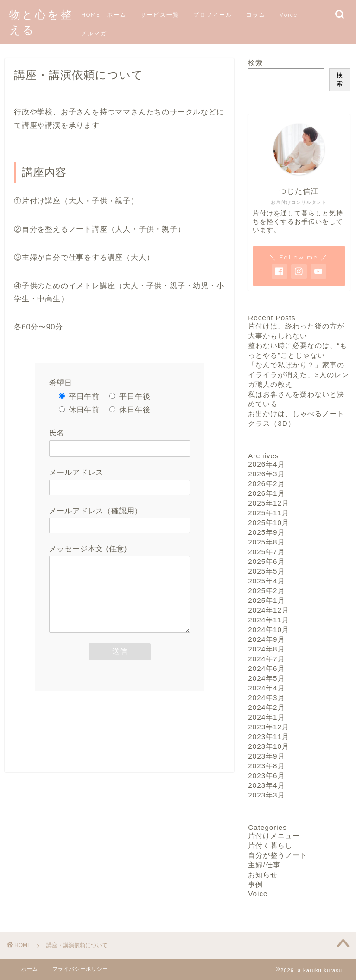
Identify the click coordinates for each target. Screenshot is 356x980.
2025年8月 (266, 542)
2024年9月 (266, 639)
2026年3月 (266, 474)
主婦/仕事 (264, 865)
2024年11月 (269, 620)
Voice (289, 15)
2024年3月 (266, 698)
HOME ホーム (104, 15)
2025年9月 (266, 532)
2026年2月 (266, 484)
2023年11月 (269, 737)
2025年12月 (269, 503)
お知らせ (263, 875)
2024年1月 (266, 717)
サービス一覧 (160, 15)
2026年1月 (266, 493)
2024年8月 (266, 649)
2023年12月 (269, 727)
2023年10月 (269, 746)
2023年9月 (266, 756)
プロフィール (213, 15)
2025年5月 (266, 571)
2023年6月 (266, 775)
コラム (256, 15)
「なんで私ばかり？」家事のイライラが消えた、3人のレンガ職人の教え (298, 375)
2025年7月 (266, 552)
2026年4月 (266, 464)
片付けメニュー (274, 836)
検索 (255, 63)
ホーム (30, 969)
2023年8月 (266, 766)
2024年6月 (266, 668)
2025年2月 (266, 591)
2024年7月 (266, 659)
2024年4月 (266, 688)
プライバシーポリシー (80, 969)
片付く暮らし (270, 845)
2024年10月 (269, 629)
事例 (255, 884)
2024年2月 (266, 707)
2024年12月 (269, 610)
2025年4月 (266, 581)
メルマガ (94, 33)
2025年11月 (269, 513)
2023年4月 (266, 785)
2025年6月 (266, 561)
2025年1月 (266, 600)
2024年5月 (266, 678)
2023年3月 (266, 795)
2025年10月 (269, 522)
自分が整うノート (278, 855)
